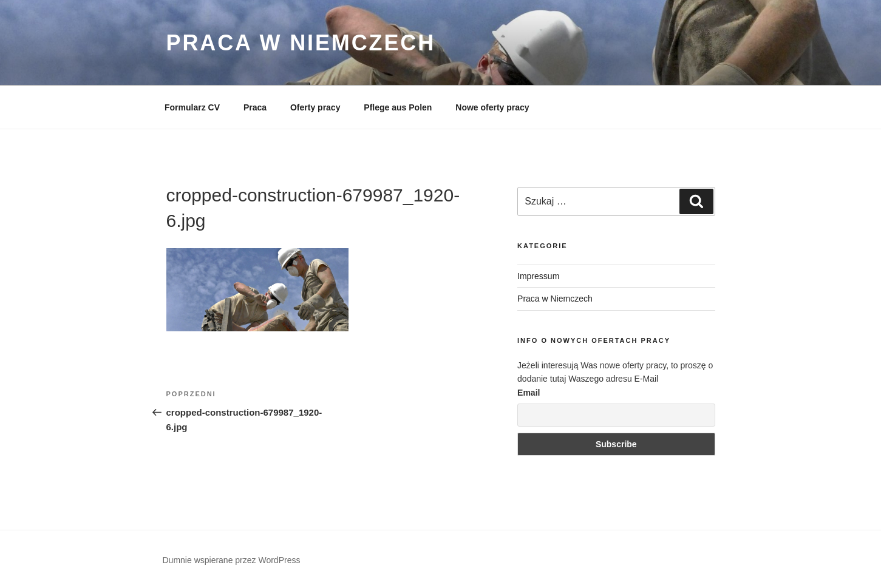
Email (529, 393)
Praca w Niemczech (301, 43)
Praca (255, 107)
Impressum (538, 276)
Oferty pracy (315, 107)
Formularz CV (192, 107)
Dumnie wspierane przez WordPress (232, 560)
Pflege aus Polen (398, 107)
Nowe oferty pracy (492, 107)
